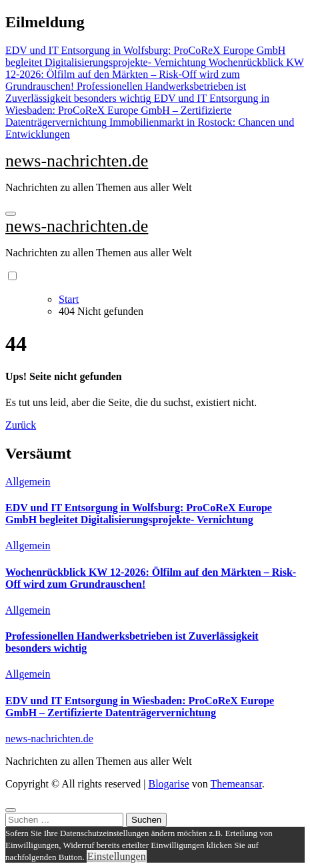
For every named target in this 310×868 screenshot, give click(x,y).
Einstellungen (117, 856)
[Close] (11, 810)
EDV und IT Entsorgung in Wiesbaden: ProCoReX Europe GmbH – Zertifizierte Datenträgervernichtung (140, 707)
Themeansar (236, 784)
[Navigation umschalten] (11, 214)
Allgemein (28, 482)
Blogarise (168, 784)
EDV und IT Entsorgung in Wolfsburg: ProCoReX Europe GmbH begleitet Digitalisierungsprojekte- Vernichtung (139, 514)
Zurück (21, 425)
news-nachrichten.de (77, 161)
